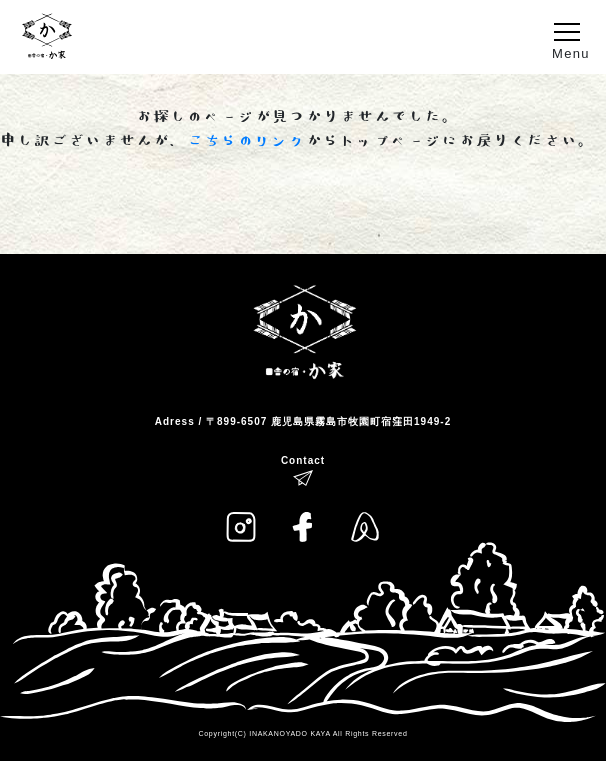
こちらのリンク (246, 141)
